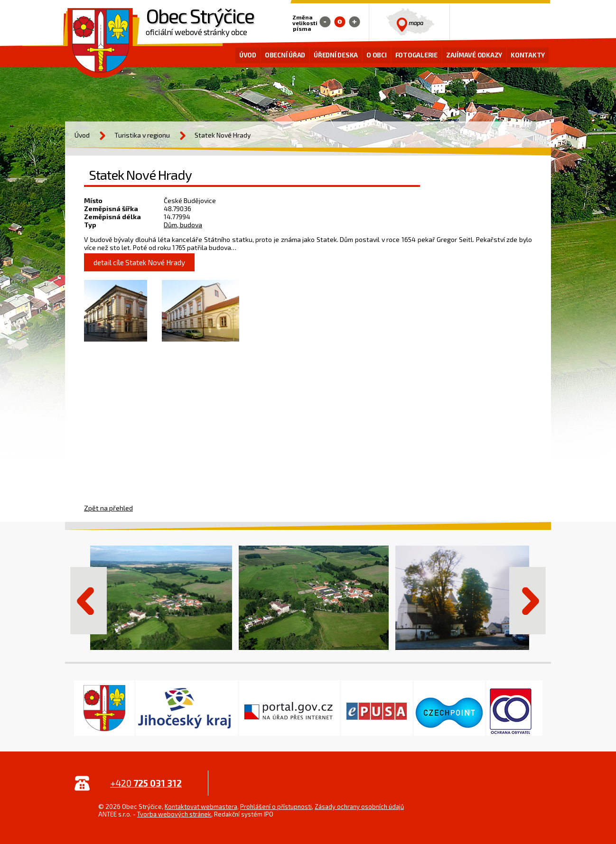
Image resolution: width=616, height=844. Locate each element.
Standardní (340, 22)
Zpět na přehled (108, 508)
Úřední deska (336, 55)
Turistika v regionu (142, 135)
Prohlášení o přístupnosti (276, 807)
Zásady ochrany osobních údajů (359, 807)
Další (528, 601)
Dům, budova (183, 225)
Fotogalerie (416, 55)
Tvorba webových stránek (174, 814)
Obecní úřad (285, 55)
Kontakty (528, 55)
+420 (146, 783)
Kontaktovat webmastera (201, 807)
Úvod (248, 55)
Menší (325, 22)
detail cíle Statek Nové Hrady (139, 262)
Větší (355, 22)
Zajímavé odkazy (474, 55)
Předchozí (88, 601)
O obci (377, 55)
